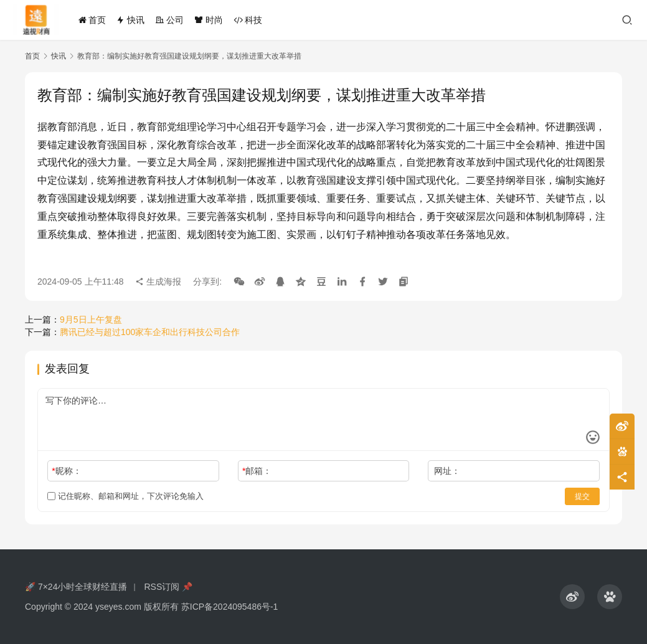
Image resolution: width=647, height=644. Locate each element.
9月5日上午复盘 (91, 320)
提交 (582, 496)
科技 (248, 20)
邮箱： (257, 471)
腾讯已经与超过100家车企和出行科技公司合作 (150, 332)
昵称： (66, 471)
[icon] (572, 597)
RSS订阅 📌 (168, 587)
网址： (447, 471)
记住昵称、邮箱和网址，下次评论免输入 (125, 496)
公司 (169, 20)
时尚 (209, 20)
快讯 (130, 20)
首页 (92, 20)
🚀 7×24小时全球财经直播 (76, 587)
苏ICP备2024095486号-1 (230, 607)
